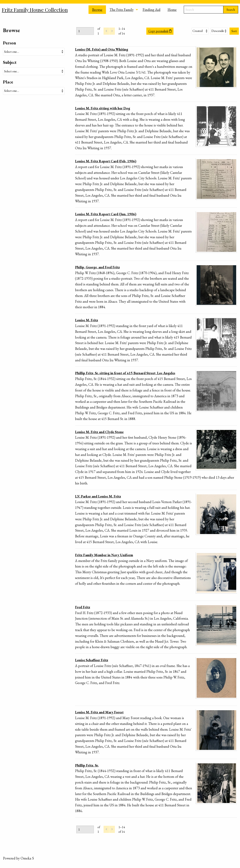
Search (231, 10)
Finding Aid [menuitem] (151, 10)
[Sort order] (219, 31)
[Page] (85, 31)
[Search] (204, 10)
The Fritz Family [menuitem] (122, 10)
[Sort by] (200, 31)
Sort (234, 31)
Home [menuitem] (172, 10)
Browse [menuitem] (97, 10)
